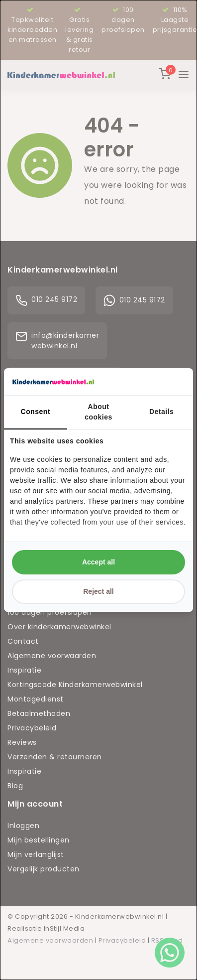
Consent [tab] (36, 412)
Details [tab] (161, 412)
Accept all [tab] (98, 562)
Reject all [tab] (98, 591)
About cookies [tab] (98, 412)
